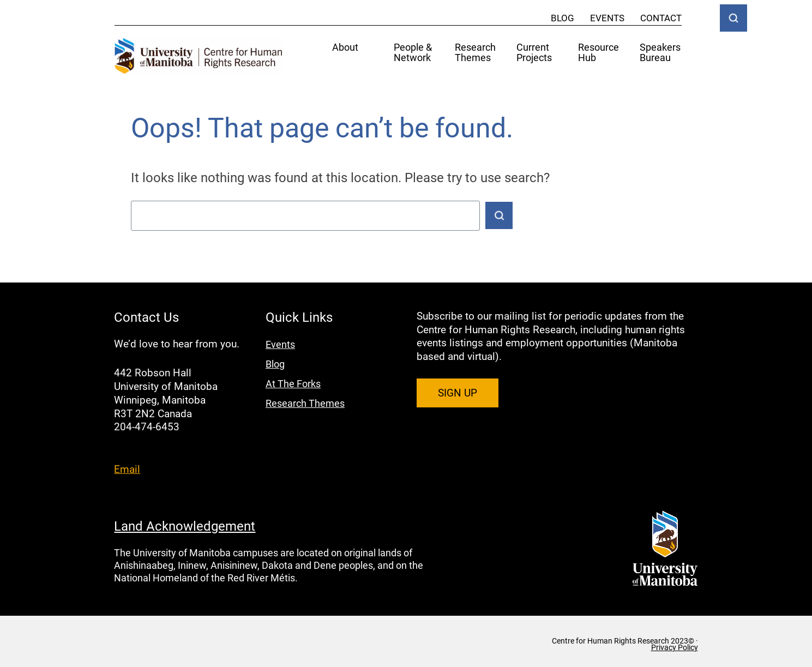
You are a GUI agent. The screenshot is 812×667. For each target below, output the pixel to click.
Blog (563, 18)
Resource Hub (599, 53)
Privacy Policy (675, 647)
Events (607, 18)
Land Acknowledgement (185, 526)
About (345, 48)
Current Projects (534, 53)
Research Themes (475, 53)
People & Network (413, 53)
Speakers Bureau (660, 53)
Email (127, 469)
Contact (661, 18)
